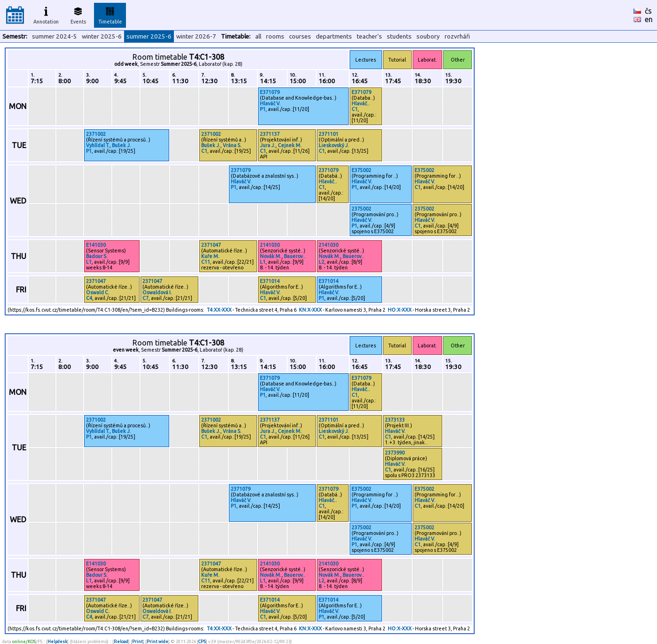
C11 (206, 262)
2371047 (211, 245)
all (258, 36)
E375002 (361, 170)
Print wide (157, 641)
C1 (355, 109)
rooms (275, 36)
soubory (428, 36)
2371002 (96, 134)
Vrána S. (232, 145)
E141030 (96, 245)
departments (334, 36)
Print (137, 641)
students (399, 36)
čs (648, 11)
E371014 (270, 281)
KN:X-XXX (310, 310)
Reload (121, 641)
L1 (89, 262)
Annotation (46, 14)
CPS (202, 641)
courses (300, 36)
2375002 (361, 209)
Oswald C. (98, 292)
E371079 (270, 92)
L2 (321, 262)
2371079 (241, 170)
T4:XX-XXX (219, 310)
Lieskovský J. (334, 145)
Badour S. (97, 256)
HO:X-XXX (400, 310)
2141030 (270, 245)
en (649, 19)
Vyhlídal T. (98, 145)
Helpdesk (57, 641)
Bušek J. (121, 145)
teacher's (369, 36)
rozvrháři (457, 36)
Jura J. (268, 145)
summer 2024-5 (55, 36)
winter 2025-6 (102, 36)
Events (78, 14)
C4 (89, 298)
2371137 (270, 134)
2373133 (395, 420)
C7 (145, 298)
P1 (263, 109)
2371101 (328, 134)
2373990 (395, 453)
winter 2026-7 (196, 36)
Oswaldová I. (157, 292)
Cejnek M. (290, 145)
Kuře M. (210, 256)
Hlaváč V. (270, 103)
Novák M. (271, 256)
